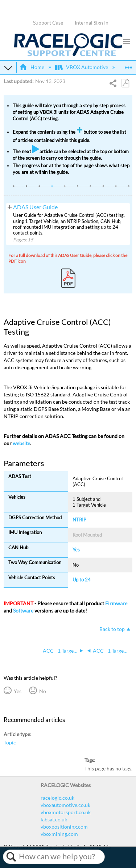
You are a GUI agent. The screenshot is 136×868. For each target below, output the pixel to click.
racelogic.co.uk (57, 798)
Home (32, 67)
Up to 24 (82, 580)
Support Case (48, 23)
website (21, 443)
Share (113, 84)
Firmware (116, 603)
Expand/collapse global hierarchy (8, 68)
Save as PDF (125, 83)
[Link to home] (68, 54)
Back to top (112, 629)
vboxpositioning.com (64, 827)
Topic (10, 742)
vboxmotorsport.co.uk (66, 812)
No (43, 691)
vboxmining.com (59, 834)
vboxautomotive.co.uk (65, 805)
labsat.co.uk (54, 819)
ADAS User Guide (35, 207)
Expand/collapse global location (128, 65)
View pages (10, 207)
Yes (18, 691)
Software (23, 611)
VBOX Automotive (82, 67)
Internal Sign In (92, 23)
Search (11, 857)
